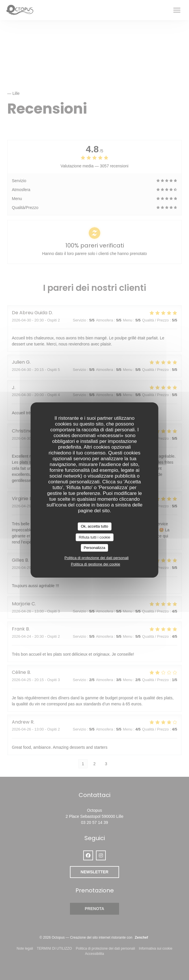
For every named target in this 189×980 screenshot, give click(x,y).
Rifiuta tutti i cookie (94, 537)
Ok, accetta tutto (95, 526)
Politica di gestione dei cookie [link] (96, 564)
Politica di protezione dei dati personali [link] (97, 558)
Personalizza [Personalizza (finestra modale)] (94, 548)
